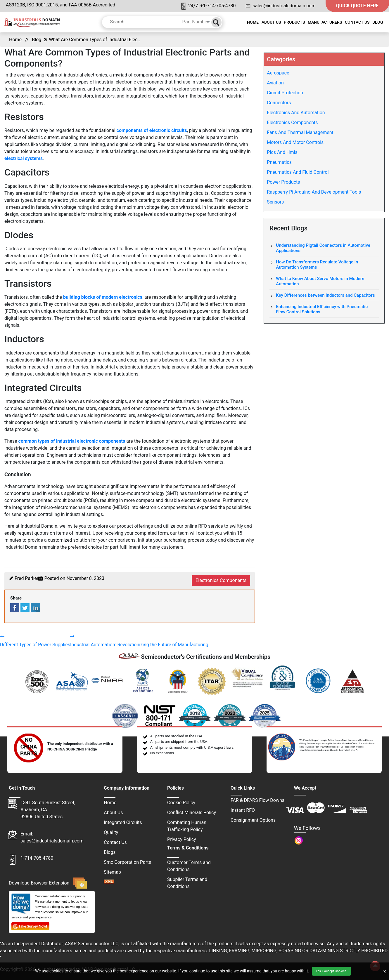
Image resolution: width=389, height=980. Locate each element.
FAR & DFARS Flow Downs (257, 800)
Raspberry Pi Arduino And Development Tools (314, 192)
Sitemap (112, 872)
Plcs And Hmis (282, 152)
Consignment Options (253, 820)
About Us (271, 22)
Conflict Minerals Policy (192, 813)
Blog (378, 22)
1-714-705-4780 (37, 858)
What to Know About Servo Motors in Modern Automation (320, 281)
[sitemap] (109, 882)
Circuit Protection (285, 93)
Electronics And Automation (296, 113)
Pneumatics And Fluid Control (298, 172)
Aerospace (278, 73)
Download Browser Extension (48, 883)
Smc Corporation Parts (127, 862)
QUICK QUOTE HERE (357, 6)
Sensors (275, 202)
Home (253, 22)
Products (294, 22)
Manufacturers (325, 22)
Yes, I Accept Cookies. (331, 971)
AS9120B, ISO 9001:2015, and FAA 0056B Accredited (60, 5)
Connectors (279, 103)
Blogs (110, 852)
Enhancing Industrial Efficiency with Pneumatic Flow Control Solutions (322, 309)
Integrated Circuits (123, 822)
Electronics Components (292, 122)
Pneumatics (279, 162)
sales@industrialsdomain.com (281, 6)
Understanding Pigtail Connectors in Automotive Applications (323, 248)
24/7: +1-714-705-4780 (209, 6)
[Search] (216, 22)
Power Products (283, 182)
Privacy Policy (182, 839)
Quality (111, 832)
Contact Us (357, 22)
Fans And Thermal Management (300, 132)
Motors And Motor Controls (295, 142)
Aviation (275, 83)
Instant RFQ (243, 810)
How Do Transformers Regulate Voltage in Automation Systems (317, 265)
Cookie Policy (181, 803)
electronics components (221, 580)
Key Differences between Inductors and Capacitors (325, 295)
